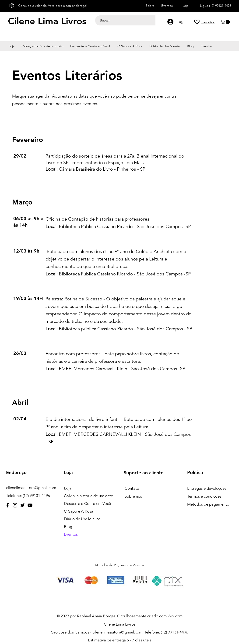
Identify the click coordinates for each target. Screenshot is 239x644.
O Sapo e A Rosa (79, 511)
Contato (132, 488)
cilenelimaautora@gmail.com (31, 488)
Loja (68, 488)
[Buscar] (126, 20)
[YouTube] (30, 505)
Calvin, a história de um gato (89, 496)
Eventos (71, 534)
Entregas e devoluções (207, 488)
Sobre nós (133, 496)
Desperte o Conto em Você (87, 503)
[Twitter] (23, 505)
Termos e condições (204, 496)
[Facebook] (8, 505)
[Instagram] (15, 505)
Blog (68, 527)
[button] (226, 22)
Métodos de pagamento (208, 504)
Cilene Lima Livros (47, 21)
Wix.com (175, 616)
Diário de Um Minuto (82, 519)
